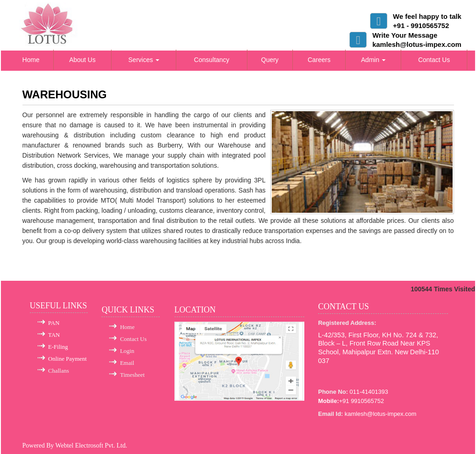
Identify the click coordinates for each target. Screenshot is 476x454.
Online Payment (67, 359)
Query (270, 60)
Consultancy (212, 60)
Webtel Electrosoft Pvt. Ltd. (91, 445)
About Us (83, 60)
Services (144, 60)
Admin (374, 60)
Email (127, 363)
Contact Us (434, 60)
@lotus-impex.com (392, 414)
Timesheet (132, 375)
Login (127, 351)
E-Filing (58, 347)
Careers (319, 60)
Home (31, 60)
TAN (54, 335)
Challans (59, 371)
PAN (54, 323)
